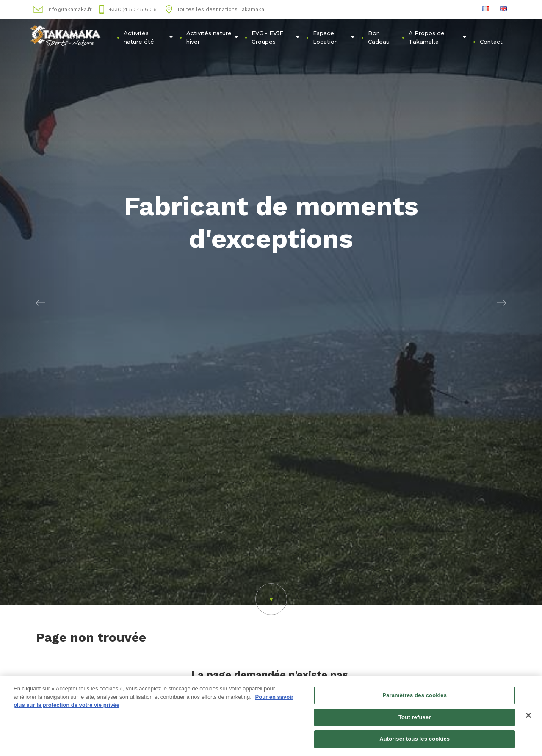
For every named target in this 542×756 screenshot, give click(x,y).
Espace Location (333, 37)
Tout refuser (415, 720)
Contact (491, 42)
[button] (41, 302)
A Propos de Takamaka (438, 37)
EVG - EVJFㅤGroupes (275, 37)
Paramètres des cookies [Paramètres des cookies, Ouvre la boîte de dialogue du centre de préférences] (415, 698)
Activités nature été (148, 37)
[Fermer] (528, 718)
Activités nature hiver (212, 37)
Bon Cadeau (379, 37)
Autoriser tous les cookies (415, 742)
